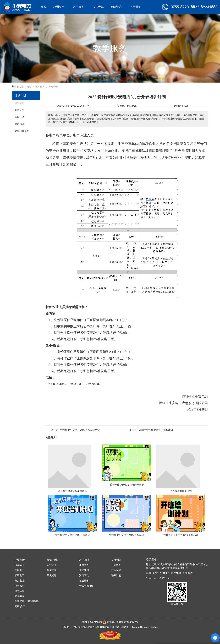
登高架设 (19, 596)
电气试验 (19, 591)
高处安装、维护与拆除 (27, 601)
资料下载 (20, 117)
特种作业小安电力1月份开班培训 (181, 535)
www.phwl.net (151, 627)
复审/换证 (20, 606)
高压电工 (19, 570)
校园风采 (116, 570)
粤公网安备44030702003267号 (122, 622)
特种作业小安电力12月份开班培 (127, 485)
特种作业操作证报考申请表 (73, 491)
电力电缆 (19, 581)
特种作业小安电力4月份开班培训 (73, 535)
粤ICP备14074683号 (92, 622)
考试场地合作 (22, 131)
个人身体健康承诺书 (181, 491)
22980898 (188, 573)
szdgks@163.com (162, 578)
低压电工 (19, 575)
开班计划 (20, 110)
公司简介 (116, 565)
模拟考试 (98, 7)
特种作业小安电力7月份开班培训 (127, 535)
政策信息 (52, 570)
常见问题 (52, 575)
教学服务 (79, 7)
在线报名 (20, 124)
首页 (29, 87)
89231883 (176, 573)
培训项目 (60, 7)
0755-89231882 (161, 573)
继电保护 (19, 586)
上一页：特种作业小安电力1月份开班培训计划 (75, 430)
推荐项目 (19, 565)
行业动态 (52, 565)
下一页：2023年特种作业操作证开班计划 (151, 430)
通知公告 (20, 103)
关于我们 (136, 7)
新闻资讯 (117, 7)
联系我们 (116, 575)
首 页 (43, 7)
